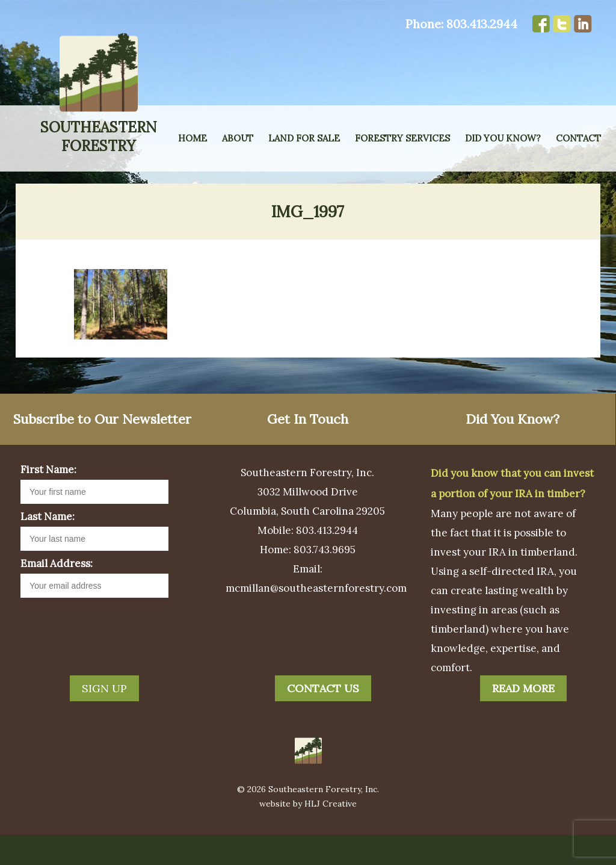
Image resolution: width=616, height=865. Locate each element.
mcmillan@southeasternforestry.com (316, 618)
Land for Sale (304, 138)
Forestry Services (402, 138)
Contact (578, 138)
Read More (523, 718)
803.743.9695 (325, 580)
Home (192, 138)
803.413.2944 (482, 24)
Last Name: (48, 547)
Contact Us (323, 718)
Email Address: (57, 594)
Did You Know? (503, 138)
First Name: (48, 500)
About (238, 138)
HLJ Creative (331, 834)
